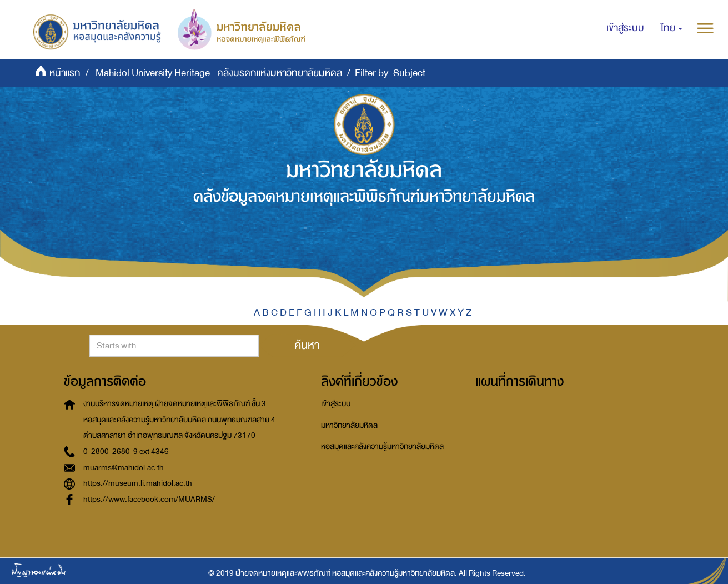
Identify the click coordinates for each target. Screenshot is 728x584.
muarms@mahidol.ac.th (124, 468)
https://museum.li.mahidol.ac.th (138, 483)
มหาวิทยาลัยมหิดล (349, 425)
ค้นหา (307, 345)
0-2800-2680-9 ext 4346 (126, 451)
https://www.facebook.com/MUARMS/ (149, 499)
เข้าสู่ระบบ (336, 404)
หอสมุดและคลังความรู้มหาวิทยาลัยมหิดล (382, 446)
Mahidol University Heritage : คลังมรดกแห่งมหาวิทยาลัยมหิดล (219, 73)
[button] (672, 28)
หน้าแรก (65, 73)
